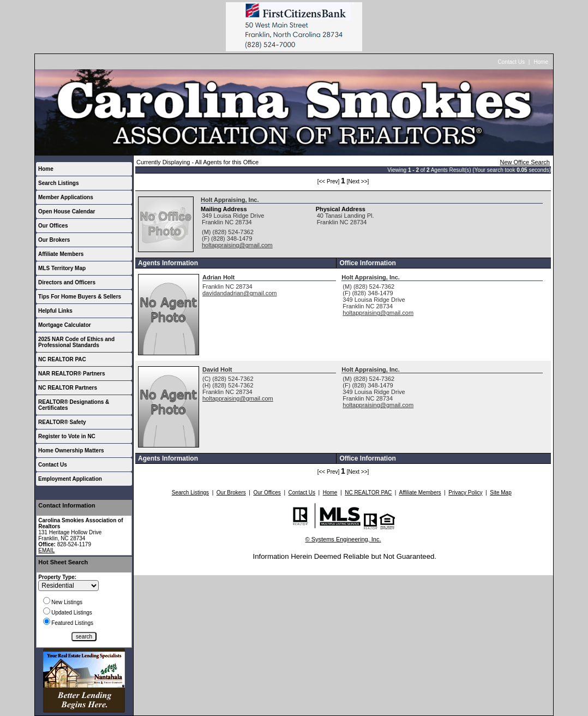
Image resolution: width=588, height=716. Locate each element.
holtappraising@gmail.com (237, 245)
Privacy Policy (465, 493)
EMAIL (46, 550)
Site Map (500, 493)
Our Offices (53, 226)
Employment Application (70, 479)
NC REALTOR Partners (68, 388)
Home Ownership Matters (71, 451)
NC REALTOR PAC (62, 359)
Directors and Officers (67, 282)
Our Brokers (54, 240)
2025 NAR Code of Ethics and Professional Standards (76, 342)
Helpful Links (55, 311)
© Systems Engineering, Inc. (343, 539)
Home (541, 62)
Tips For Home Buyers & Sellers (80, 297)
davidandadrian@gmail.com (240, 293)
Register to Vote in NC (67, 436)
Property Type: (57, 577)
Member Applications (66, 197)
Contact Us (511, 62)
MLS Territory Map (62, 268)
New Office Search (525, 162)
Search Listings (58, 183)
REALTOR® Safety (62, 422)
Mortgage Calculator (65, 325)
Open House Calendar (67, 211)
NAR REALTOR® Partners (72, 374)
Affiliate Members (61, 254)
